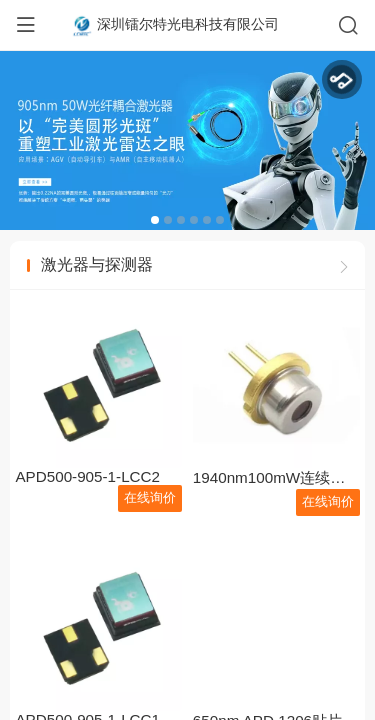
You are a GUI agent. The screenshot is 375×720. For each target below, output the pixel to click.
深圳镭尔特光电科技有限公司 (188, 24)
